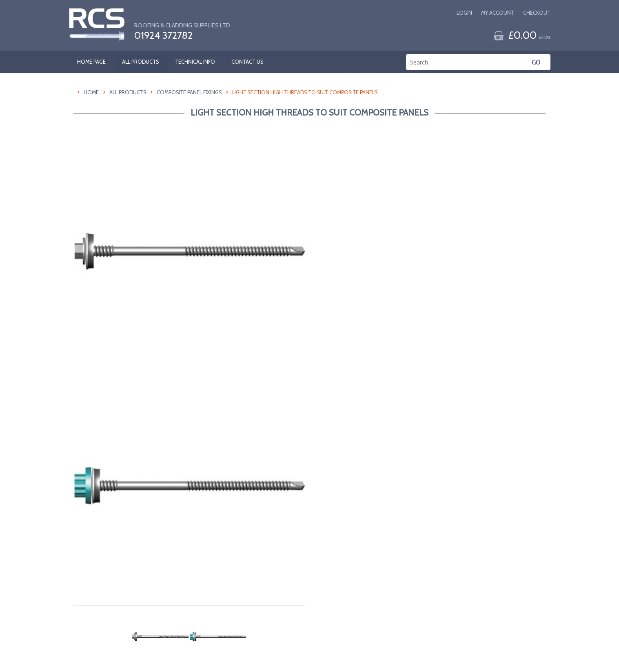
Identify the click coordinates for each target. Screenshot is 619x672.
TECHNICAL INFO (195, 62)
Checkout (537, 13)
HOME (91, 92)
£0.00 (529, 35)
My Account (498, 13)
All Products (128, 92)
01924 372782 (163, 36)
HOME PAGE (91, 62)
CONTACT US (247, 62)
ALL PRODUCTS (140, 62)
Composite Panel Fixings (189, 92)
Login (464, 13)
